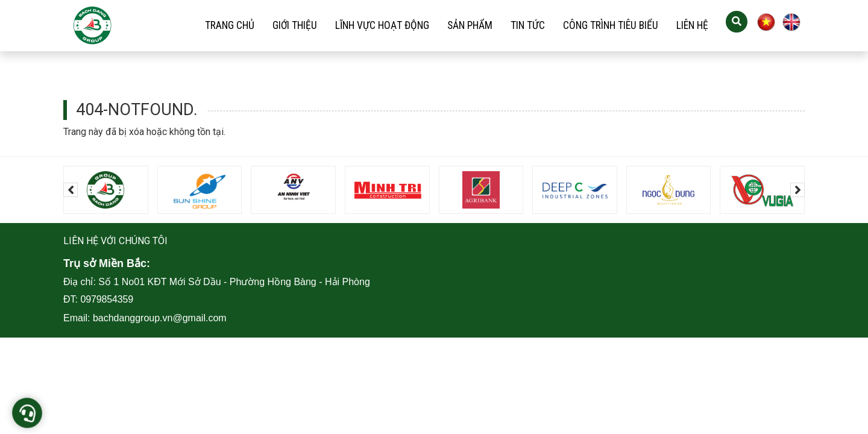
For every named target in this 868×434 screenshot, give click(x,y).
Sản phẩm (470, 25)
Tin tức (528, 25)
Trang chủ (230, 25)
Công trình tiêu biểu (611, 25)
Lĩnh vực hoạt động (382, 25)
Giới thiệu (295, 25)
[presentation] (71, 190)
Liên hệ (692, 25)
